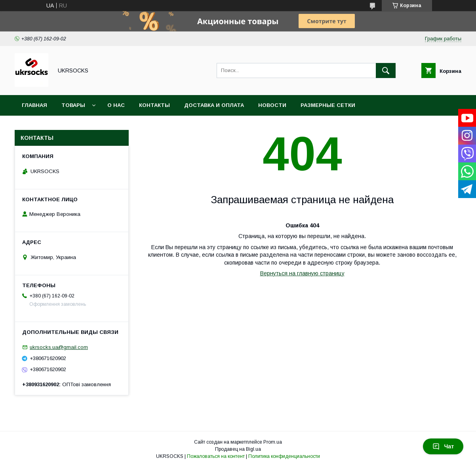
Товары (73, 105)
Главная (34, 105)
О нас (116, 105)
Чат (443, 446)
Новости (272, 105)
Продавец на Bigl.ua (238, 449)
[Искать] (386, 71)
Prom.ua (273, 442)
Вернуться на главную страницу (302, 273)
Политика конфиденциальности (284, 456)
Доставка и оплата (214, 105)
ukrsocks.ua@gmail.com (59, 347)
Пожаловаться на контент (216, 456)
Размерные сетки (328, 105)
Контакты (154, 105)
